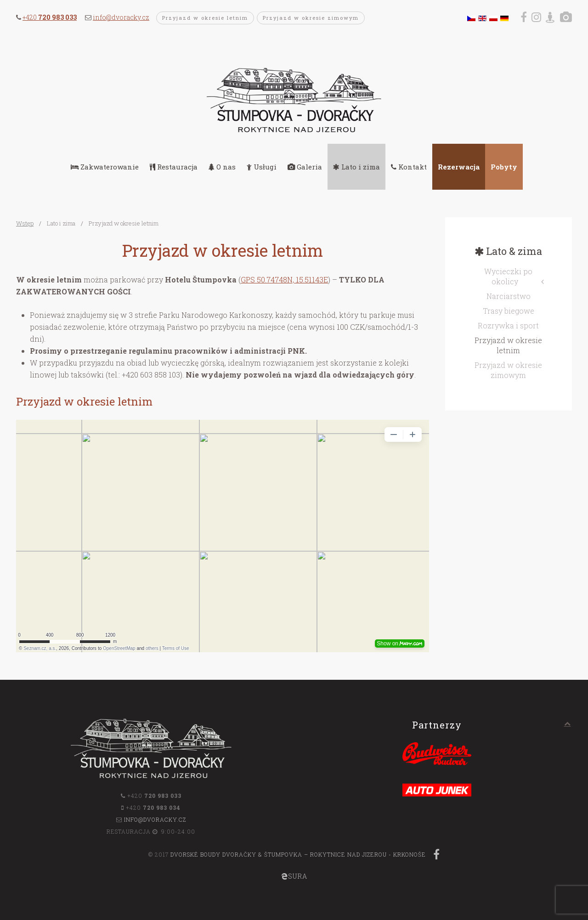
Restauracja (174, 167)
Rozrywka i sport (508, 325)
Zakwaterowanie (105, 167)
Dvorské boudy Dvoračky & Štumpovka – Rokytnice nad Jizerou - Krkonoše (298, 854)
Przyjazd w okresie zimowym (311, 18)
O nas (222, 167)
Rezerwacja (459, 167)
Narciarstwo (509, 296)
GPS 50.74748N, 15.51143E (284, 279)
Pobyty (504, 167)
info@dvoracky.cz (121, 17)
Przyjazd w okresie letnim (205, 18)
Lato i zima (356, 167)
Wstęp (25, 223)
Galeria (305, 167)
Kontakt (409, 167)
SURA (294, 876)
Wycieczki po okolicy (508, 276)
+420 (50, 17)
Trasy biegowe (509, 311)
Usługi (262, 167)
